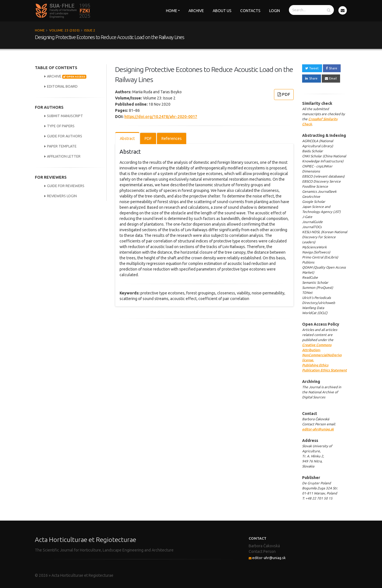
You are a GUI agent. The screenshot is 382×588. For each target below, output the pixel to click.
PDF (284, 94)
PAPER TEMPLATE (62, 146)
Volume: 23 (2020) (64, 30)
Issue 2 (90, 30)
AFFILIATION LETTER (64, 156)
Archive (196, 11)
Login (275, 11)
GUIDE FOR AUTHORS (65, 136)
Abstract (127, 139)
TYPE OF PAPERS (61, 126)
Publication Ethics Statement (324, 370)
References (172, 139)
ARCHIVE (67, 76)
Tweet (312, 68)
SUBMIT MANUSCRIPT (65, 116)
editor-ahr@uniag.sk (318, 429)
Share (332, 68)
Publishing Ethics (315, 365)
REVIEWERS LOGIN (62, 196)
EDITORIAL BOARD (62, 86)
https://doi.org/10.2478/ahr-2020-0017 (161, 117)
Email (331, 78)
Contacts (250, 11)
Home (172, 11)
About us (222, 11)
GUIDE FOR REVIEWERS (66, 186)
